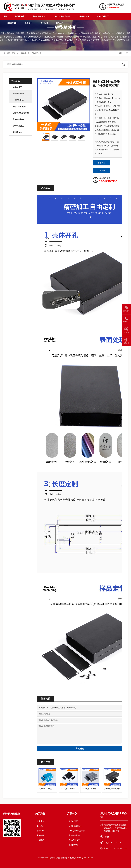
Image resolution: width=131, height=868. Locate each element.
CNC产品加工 (103, 16)
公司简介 (40, 821)
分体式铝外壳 (36, 53)
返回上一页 (123, 53)
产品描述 (46, 188)
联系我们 (60, 23)
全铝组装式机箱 (39, 16)
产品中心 (15, 53)
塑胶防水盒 (12, 23)
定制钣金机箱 (84, 16)
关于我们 (44, 23)
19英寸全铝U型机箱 (62, 16)
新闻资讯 (28, 23)
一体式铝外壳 (18, 100)
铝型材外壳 (20, 16)
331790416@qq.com (118, 848)
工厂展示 (40, 826)
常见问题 (40, 835)
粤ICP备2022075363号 (85, 858)
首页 (5, 16)
